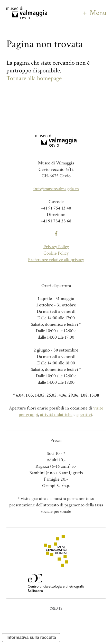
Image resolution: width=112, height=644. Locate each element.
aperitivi (84, 415)
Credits (56, 608)
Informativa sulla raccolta (31, 637)
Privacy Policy (56, 247)
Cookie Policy (56, 253)
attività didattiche (56, 415)
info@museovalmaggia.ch (56, 189)
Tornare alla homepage (34, 78)
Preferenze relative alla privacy (56, 260)
